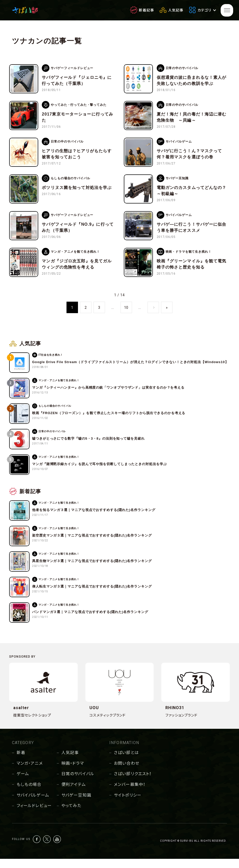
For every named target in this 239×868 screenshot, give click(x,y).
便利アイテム (74, 794)
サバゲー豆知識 (76, 804)
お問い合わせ (127, 773)
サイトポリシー (128, 804)
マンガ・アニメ (30, 773)
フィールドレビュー (34, 815)
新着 (21, 762)
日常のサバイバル (78, 783)
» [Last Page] (167, 317)
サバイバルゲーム (33, 804)
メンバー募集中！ (130, 794)
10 (126, 317)
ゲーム (23, 783)
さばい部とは (126, 762)
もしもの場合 (29, 794)
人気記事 (70, 762)
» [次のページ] (153, 317)
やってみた (71, 815)
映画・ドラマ (73, 773)
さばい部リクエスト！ (133, 783)
